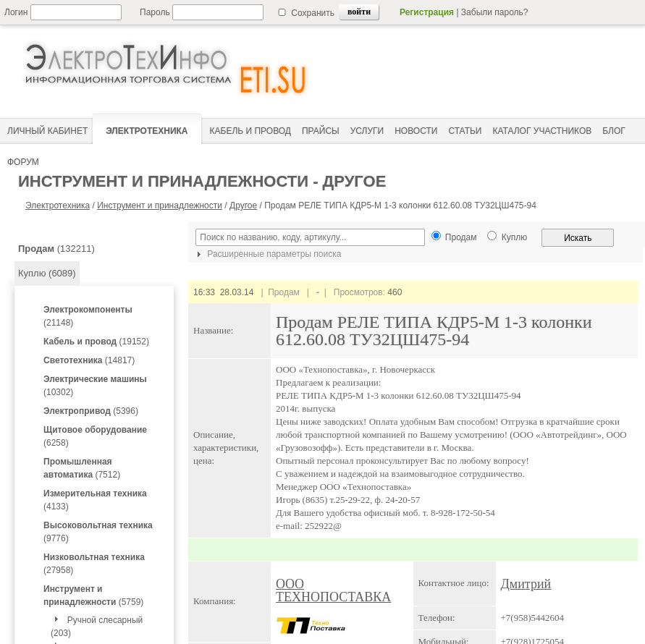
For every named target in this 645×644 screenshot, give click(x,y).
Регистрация (427, 12)
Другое (243, 206)
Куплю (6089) (47, 273)
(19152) (96, 342)
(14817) (89, 360)
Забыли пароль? (495, 12)
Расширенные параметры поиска (267, 254)
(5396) (91, 411)
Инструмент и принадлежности (160, 206)
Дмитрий (526, 584)
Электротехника (58, 206)
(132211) (56, 249)
